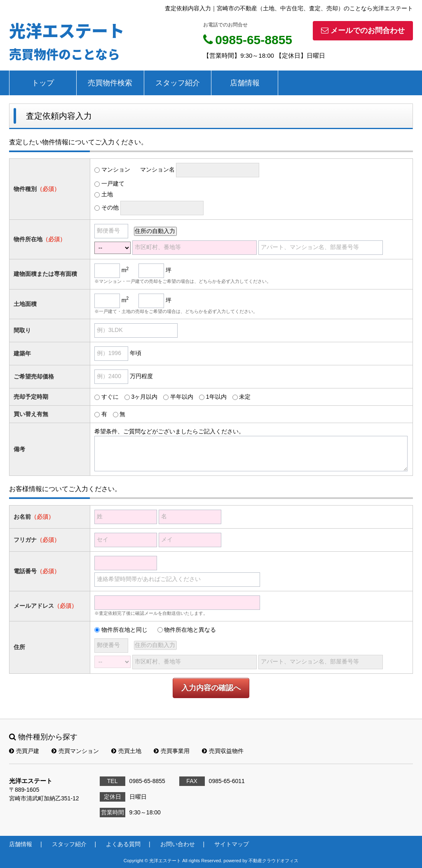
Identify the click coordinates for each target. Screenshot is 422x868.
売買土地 (126, 751)
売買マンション (75, 751)
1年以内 (216, 397)
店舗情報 (245, 83)
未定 (245, 397)
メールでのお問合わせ (363, 31)
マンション (116, 169)
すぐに (110, 397)
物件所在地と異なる (190, 630)
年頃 (136, 353)
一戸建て (113, 183)
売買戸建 (24, 751)
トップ (43, 83)
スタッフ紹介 (178, 83)
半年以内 (182, 397)
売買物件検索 (110, 83)
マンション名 (157, 169)
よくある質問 (123, 844)
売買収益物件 (223, 751)
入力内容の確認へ (211, 688)
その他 (110, 207)
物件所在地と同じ (124, 630)
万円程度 (141, 376)
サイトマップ (232, 844)
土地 (107, 194)
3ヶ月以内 (144, 397)
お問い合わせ (178, 844)
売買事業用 (172, 751)
